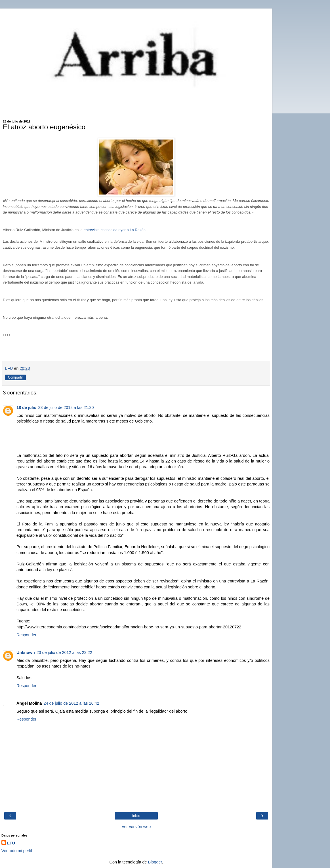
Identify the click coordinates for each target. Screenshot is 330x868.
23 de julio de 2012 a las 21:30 (66, 407)
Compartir (15, 377)
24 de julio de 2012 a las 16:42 (72, 703)
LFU (11, 843)
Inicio (136, 816)
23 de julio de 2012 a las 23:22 (64, 652)
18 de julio (26, 407)
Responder (26, 635)
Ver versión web (136, 827)
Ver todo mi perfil (17, 851)
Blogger (155, 862)
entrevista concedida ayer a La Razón (115, 230)
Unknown (26, 652)
